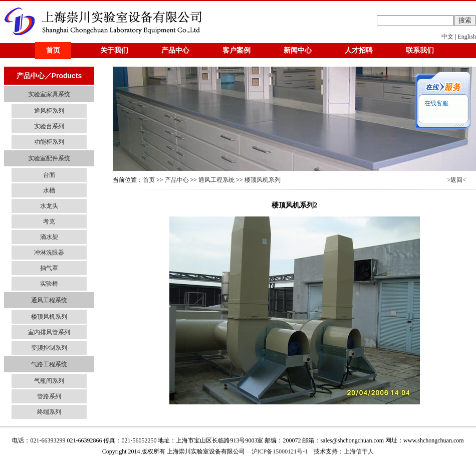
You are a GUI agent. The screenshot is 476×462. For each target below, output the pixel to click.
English (467, 37)
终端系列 (49, 412)
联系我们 (420, 50)
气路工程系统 (49, 364)
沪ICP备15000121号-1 (280, 451)
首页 (53, 50)
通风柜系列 (49, 111)
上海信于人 (359, 451)
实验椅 (49, 284)
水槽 (49, 190)
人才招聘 (359, 50)
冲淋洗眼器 (49, 253)
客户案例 (236, 50)
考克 (49, 221)
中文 (447, 37)
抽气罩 (49, 268)
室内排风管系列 (49, 332)
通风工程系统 (49, 300)
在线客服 (436, 103)
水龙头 (49, 206)
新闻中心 (298, 50)
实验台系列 (49, 126)
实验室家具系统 (49, 94)
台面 (49, 175)
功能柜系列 (49, 142)
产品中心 (175, 50)
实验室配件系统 (49, 158)
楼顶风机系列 (49, 317)
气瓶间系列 (49, 381)
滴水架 (49, 237)
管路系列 (49, 396)
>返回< (456, 180)
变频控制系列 (49, 348)
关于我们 (114, 50)
